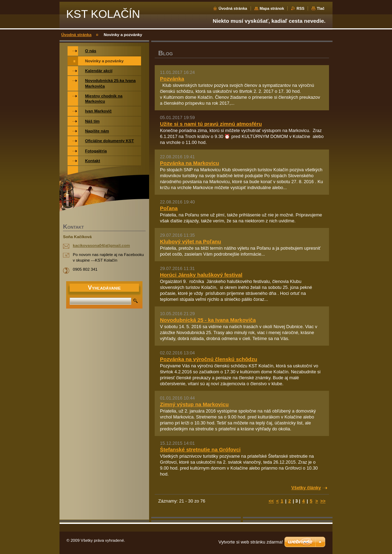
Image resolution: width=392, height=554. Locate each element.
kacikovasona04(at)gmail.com (101, 245)
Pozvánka (172, 79)
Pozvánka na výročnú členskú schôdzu (209, 359)
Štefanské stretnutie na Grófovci (200, 449)
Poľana (169, 208)
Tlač (321, 8)
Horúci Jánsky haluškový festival (201, 275)
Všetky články (306, 488)
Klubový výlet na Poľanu (191, 241)
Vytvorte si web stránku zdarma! (251, 542)
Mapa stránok (272, 8)
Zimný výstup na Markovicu (194, 404)
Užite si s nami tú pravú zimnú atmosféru (211, 124)
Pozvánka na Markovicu (190, 163)
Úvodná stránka (233, 8)
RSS (300, 8)
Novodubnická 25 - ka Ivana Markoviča (208, 320)
